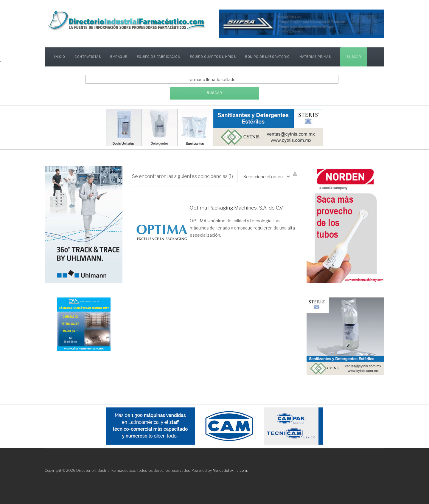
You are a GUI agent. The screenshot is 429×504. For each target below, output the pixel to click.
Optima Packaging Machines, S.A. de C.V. (237, 208)
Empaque (119, 57)
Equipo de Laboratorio (268, 57)
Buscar (354, 57)
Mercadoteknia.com (230, 470)
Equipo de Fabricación (159, 57)
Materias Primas (315, 57)
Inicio (60, 57)
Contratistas (88, 57)
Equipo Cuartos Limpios (213, 57)
